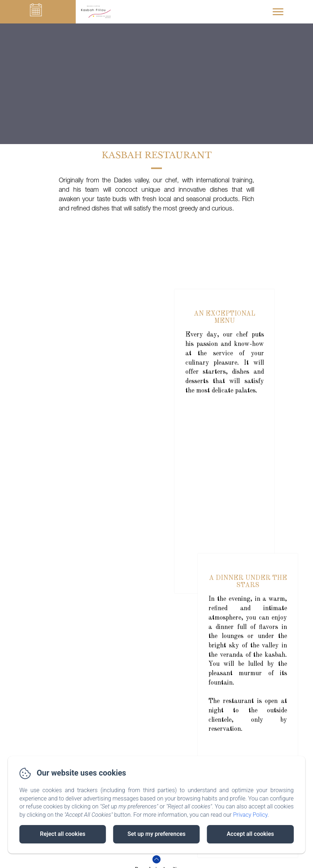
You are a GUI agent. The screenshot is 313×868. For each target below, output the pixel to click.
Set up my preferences (156, 834)
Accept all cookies (250, 834)
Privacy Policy (250, 815)
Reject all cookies (63, 834)
